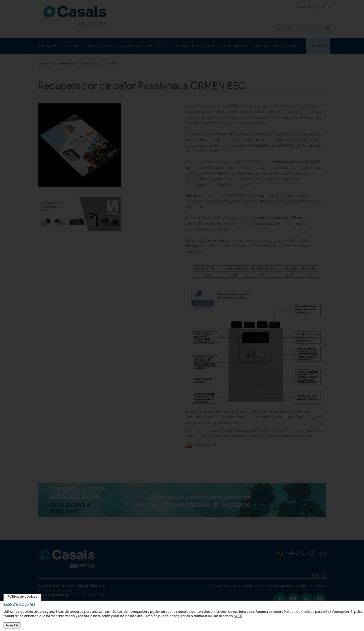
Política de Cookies (299, 612)
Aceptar (12, 625)
